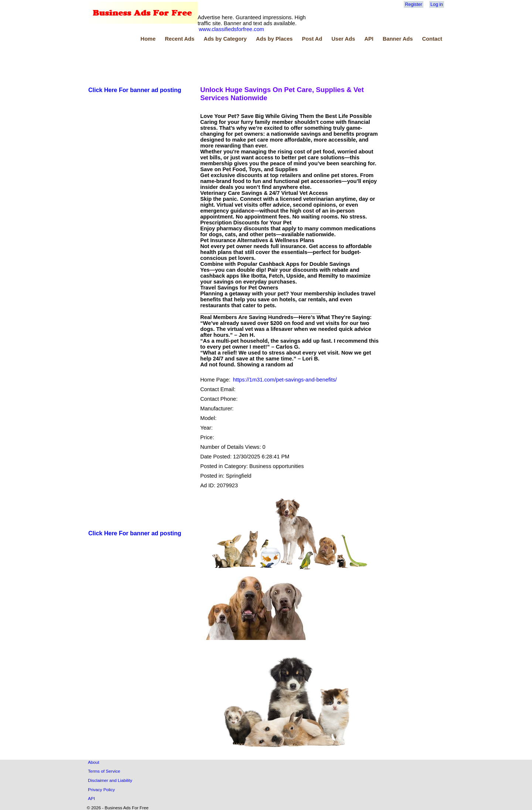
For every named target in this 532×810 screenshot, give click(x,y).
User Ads (343, 39)
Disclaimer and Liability (110, 780)
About (94, 762)
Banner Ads (398, 39)
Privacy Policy (101, 789)
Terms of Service (104, 771)
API (369, 39)
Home (148, 39)
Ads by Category (225, 39)
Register (413, 4)
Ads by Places (274, 39)
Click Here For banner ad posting (135, 90)
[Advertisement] (222, 62)
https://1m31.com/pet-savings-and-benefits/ (285, 380)
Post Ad (312, 39)
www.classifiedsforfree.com (231, 29)
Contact (432, 39)
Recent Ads (180, 39)
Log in (437, 4)
